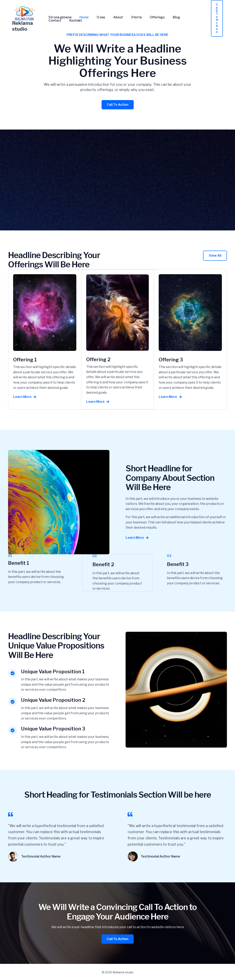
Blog (166, 17)
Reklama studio (23, 26)
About (112, 17)
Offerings (148, 17)
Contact (183, 17)
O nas (97, 17)
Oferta (129, 17)
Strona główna (59, 17)
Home (82, 17)
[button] (217, 18)
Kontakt (54, 21)
